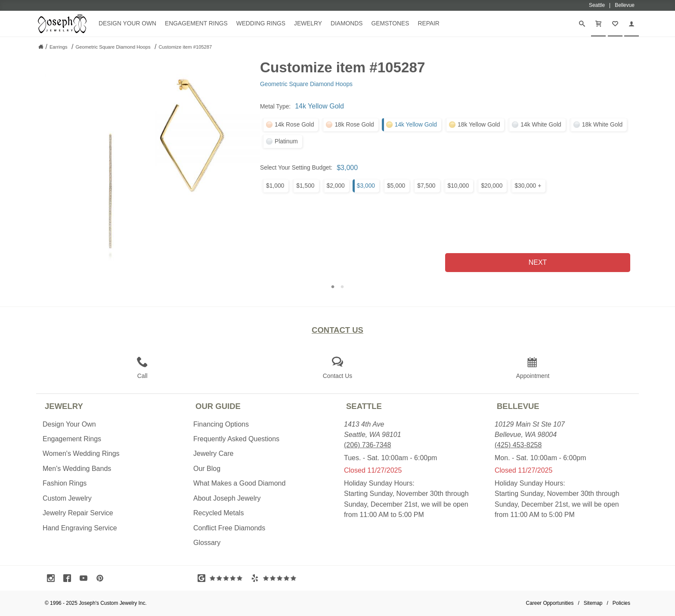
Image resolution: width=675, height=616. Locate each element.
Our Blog (207, 469)
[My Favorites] (615, 24)
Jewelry (308, 23)
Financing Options (221, 424)
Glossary (207, 543)
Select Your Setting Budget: (296, 167)
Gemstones (390, 23)
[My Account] (632, 24)
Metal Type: (275, 106)
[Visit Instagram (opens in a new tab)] (53, 578)
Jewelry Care (213, 453)
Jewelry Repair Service (78, 513)
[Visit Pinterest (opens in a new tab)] (102, 578)
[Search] (582, 24)
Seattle (364, 406)
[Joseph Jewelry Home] (41, 46)
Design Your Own (127, 23)
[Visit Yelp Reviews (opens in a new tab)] (276, 578)
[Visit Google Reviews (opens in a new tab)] (222, 578)
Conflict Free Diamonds (229, 528)
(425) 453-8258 (518, 445)
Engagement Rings (196, 23)
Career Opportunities (550, 603)
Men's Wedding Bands (77, 469)
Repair (428, 23)
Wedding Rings (261, 23)
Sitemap (593, 603)
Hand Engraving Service (80, 528)
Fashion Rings (65, 483)
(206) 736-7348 (367, 445)
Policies (621, 603)
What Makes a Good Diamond (239, 483)
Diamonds (347, 23)
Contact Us (337, 330)
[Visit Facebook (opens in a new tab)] (69, 578)
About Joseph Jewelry (227, 498)
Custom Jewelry (67, 498)
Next (538, 262)
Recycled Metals (218, 513)
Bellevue (518, 406)
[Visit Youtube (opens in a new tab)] (86, 578)
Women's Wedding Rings (81, 453)
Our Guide (218, 406)
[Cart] (598, 24)
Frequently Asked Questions (236, 439)
